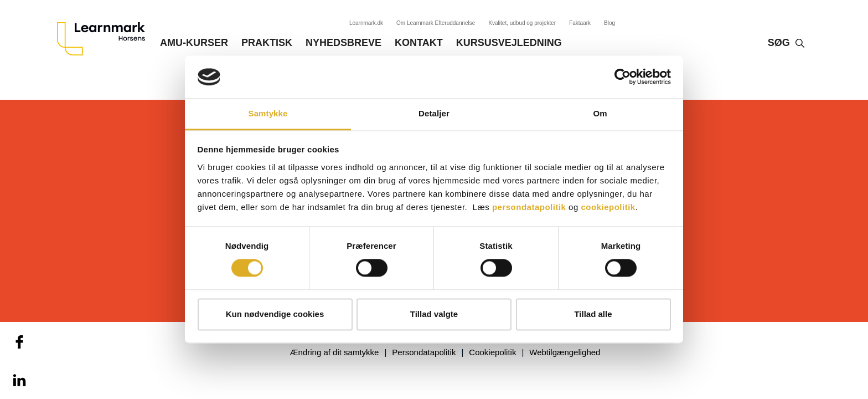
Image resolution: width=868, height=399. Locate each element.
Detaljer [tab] (434, 113)
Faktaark (580, 23)
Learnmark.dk (366, 23)
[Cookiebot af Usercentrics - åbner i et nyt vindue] (622, 77)
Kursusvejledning (509, 43)
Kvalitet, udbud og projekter (522, 23)
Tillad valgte (434, 314)
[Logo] (105, 39)
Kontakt (419, 43)
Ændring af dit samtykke (335, 352)
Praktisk (267, 43)
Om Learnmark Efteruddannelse (436, 23)
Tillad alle (593, 314)
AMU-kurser (194, 43)
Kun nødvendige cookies (275, 314)
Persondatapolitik (424, 352)
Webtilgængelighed (565, 352)
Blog (609, 23)
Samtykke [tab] (268, 113)
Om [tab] (600, 113)
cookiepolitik (608, 207)
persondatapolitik (529, 207)
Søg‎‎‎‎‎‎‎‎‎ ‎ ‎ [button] (782, 43)
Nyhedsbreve (343, 43)
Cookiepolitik (492, 352)
